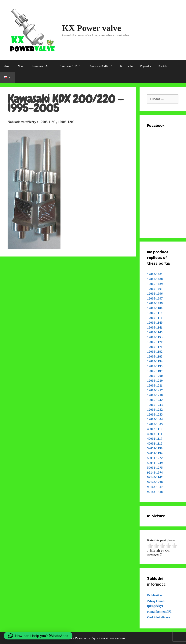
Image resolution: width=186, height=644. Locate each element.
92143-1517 (155, 487)
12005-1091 (155, 289)
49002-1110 (155, 429)
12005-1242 (155, 400)
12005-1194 (155, 361)
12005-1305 (155, 424)
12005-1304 (155, 419)
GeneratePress (116, 638)
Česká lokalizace (159, 617)
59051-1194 (155, 453)
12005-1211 (155, 386)
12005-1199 (155, 371)
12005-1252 (155, 410)
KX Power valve (92, 28)
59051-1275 (155, 468)
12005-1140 (155, 323)
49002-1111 (155, 434)
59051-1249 (155, 463)
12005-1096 (155, 294)
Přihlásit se (155, 595)
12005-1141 (155, 327)
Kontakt (163, 66)
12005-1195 (155, 366)
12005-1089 (155, 284)
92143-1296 (155, 482)
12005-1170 (155, 342)
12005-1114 (155, 318)
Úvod (7, 66)
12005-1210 (155, 381)
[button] (38, 636)
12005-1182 (155, 352)
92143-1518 (155, 492)
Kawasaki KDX (73, 66)
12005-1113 (155, 313)
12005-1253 (155, 415)
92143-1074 (155, 473)
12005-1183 (155, 357)
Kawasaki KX (44, 66)
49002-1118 (155, 444)
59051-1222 (155, 458)
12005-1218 (155, 395)
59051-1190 (155, 448)
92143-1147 (155, 477)
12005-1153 (155, 337)
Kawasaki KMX (103, 66)
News (21, 66)
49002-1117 (155, 439)
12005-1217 (155, 390)
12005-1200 (155, 376)
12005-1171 (155, 347)
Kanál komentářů (159, 612)
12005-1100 (155, 308)
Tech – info (126, 66)
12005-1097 (155, 298)
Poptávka (145, 66)
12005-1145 (155, 332)
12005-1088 (155, 279)
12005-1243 (155, 405)
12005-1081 (155, 274)
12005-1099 (155, 303)
